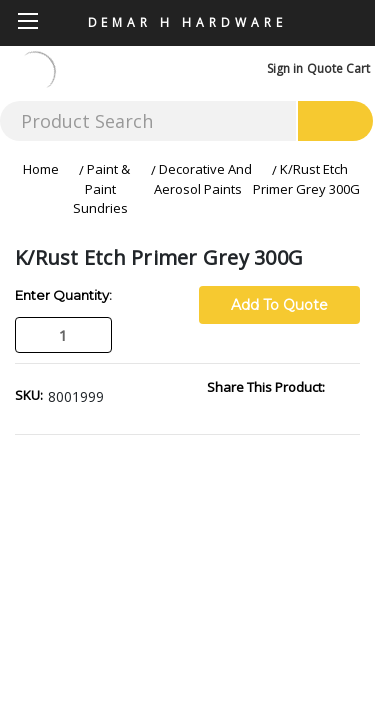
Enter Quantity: (63, 295)
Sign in (285, 68)
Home (41, 169)
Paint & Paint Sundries (101, 188)
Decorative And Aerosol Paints (203, 179)
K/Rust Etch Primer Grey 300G (306, 179)
